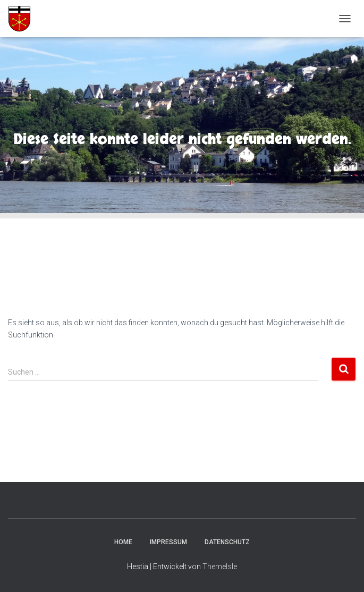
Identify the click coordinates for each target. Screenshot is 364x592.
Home (123, 542)
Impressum (168, 542)
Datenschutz (227, 542)
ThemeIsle (220, 566)
